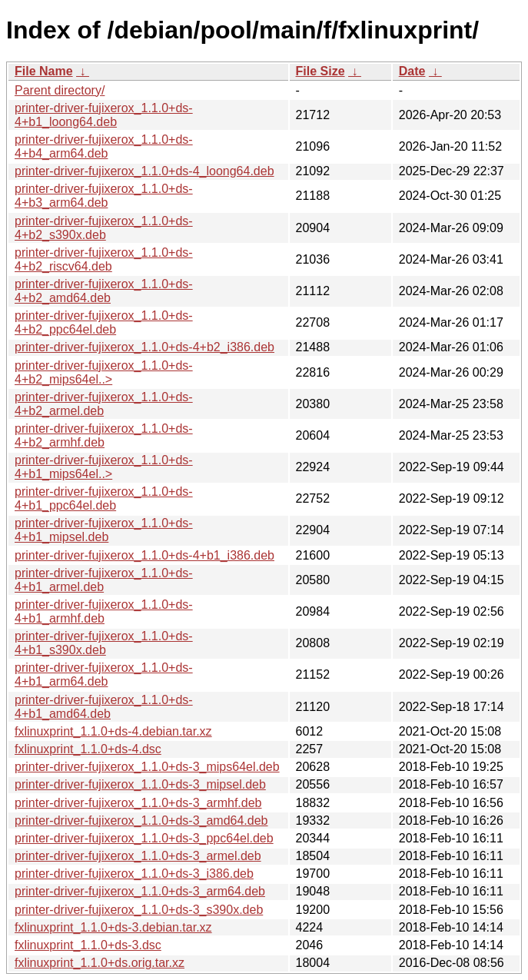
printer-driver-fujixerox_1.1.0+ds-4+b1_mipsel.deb (104, 530)
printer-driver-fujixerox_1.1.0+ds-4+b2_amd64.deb (104, 291)
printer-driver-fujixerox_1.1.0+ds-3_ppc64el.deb (144, 838)
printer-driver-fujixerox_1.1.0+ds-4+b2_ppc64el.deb (104, 322)
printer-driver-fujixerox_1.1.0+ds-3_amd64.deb (141, 821)
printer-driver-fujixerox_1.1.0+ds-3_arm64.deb (140, 891)
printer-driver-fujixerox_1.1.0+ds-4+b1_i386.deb (144, 555)
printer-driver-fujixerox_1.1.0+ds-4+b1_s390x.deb (104, 643)
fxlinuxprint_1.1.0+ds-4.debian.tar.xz (113, 731)
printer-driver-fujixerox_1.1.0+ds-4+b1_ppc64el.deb (104, 498)
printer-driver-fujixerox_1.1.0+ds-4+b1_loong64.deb (104, 115)
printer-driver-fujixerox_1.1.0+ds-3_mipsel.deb (140, 784)
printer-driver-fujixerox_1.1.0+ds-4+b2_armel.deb (104, 404)
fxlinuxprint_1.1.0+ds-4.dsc (88, 749)
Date (412, 71)
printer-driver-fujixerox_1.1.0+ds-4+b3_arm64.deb (104, 196)
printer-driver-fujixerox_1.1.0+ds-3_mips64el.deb (147, 767)
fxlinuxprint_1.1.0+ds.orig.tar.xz (100, 963)
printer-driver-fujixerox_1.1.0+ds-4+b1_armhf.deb (104, 611)
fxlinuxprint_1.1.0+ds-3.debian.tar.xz (113, 927)
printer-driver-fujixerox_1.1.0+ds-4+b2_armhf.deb (104, 435)
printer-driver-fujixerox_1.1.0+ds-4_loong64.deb (144, 171)
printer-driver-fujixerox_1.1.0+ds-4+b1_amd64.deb (104, 707)
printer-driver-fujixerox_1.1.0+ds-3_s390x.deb (139, 910)
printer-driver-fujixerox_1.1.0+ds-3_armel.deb (138, 856)
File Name (44, 71)
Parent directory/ (60, 90)
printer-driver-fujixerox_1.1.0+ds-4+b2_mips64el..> (104, 372)
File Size (320, 71)
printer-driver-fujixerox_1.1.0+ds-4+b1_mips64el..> (104, 467)
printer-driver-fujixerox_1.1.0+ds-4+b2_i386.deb (144, 347)
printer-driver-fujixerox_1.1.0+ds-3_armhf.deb (138, 803)
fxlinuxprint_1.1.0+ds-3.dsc (88, 945)
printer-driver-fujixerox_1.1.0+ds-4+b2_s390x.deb (104, 228)
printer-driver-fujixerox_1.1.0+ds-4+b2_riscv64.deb (104, 259)
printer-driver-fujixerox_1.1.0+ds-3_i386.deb (134, 874)
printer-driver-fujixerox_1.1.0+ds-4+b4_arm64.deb (104, 146)
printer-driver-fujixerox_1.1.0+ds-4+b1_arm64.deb (104, 674)
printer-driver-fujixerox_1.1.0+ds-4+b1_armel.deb (104, 580)
